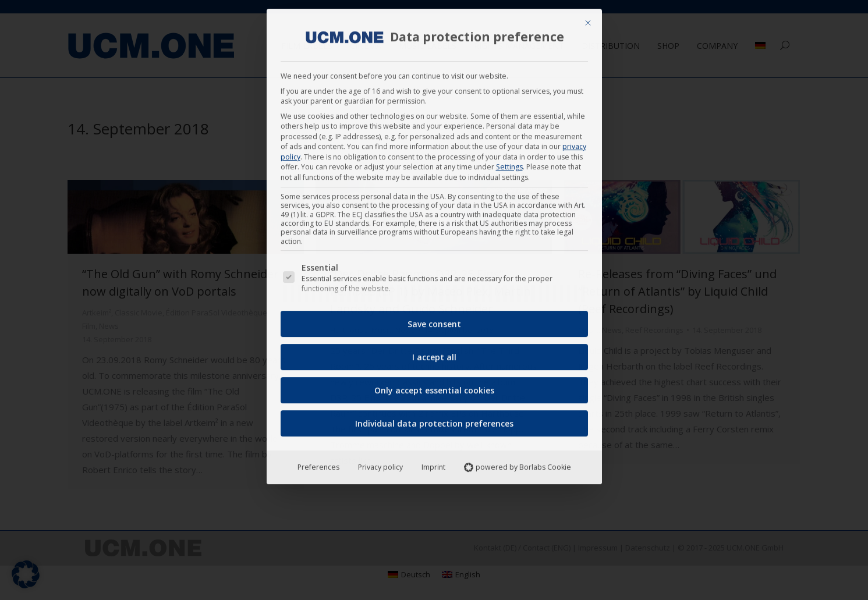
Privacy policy (380, 463)
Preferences (318, 463)
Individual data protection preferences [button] (434, 419)
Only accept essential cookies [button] (434, 386)
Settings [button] (509, 163)
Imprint (433, 463)
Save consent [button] (434, 320)
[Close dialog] (588, 19)
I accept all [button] (434, 353)
